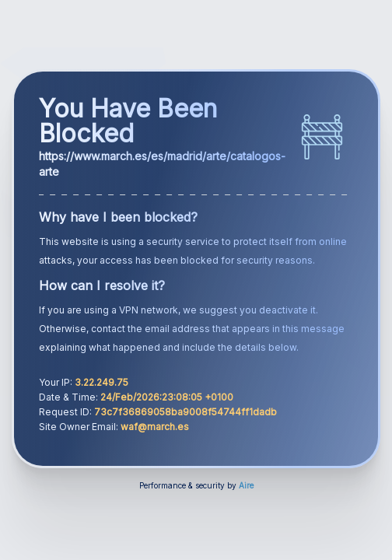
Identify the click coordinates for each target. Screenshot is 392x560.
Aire (246, 485)
